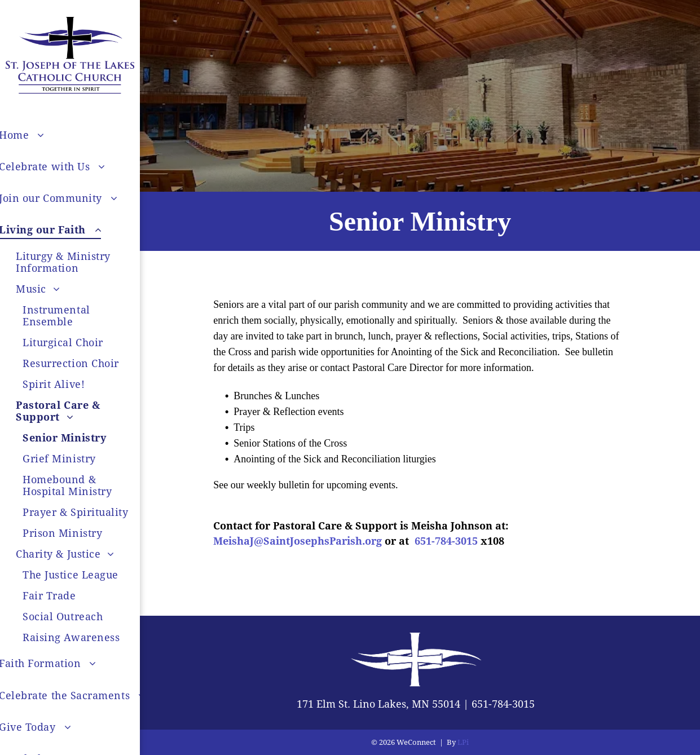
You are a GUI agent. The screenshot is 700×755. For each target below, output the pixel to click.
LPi (463, 742)
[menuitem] (82, 316)
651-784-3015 (503, 704)
